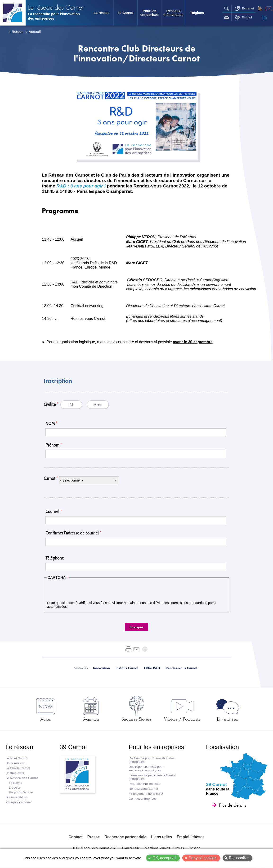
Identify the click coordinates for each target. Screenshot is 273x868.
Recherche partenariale (125, 837)
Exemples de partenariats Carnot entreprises (152, 777)
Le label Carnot (16, 758)
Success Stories (136, 719)
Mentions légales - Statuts (164, 848)
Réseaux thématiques (173, 13)
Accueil (35, 32)
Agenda (91, 719)
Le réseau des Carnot (56, 7)
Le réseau (102, 13)
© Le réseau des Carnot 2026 (95, 848)
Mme (98, 405)
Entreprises (227, 719)
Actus (46, 719)
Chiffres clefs (15, 773)
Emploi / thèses (190, 837)
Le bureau (16, 783)
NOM (50, 423)
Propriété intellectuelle (144, 784)
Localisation (222, 747)
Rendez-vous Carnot (143, 789)
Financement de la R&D (146, 794)
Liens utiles (161, 837)
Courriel (52, 511)
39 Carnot (125, 13)
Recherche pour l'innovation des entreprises (152, 760)
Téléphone (55, 558)
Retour (17, 32)
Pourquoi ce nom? (18, 802)
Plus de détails (233, 805)
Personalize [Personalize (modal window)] (239, 858)
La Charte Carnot (18, 768)
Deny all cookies (203, 858)
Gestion (195, 848)
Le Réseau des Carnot (22, 778)
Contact (76, 837)
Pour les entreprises (149, 13)
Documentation (16, 797)
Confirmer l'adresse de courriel (72, 533)
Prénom (52, 445)
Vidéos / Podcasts (182, 719)
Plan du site (131, 848)
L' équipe (15, 788)
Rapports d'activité (21, 792)
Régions (197, 13)
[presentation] (83, 590)
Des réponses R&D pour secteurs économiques (146, 768)
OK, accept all (164, 858)
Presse (94, 837)
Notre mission (15, 763)
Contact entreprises (143, 799)
